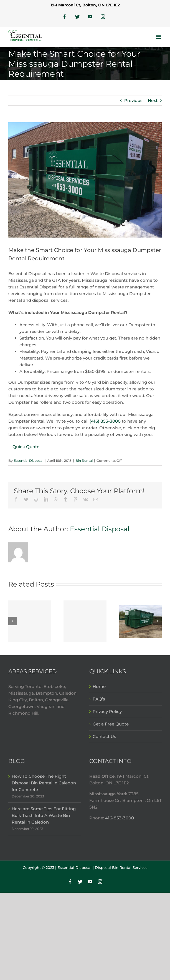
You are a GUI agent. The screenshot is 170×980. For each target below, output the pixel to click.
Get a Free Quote (111, 724)
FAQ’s (99, 699)
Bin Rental (84, 461)
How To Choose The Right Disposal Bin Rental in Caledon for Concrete (44, 783)
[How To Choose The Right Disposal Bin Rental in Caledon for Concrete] (30, 621)
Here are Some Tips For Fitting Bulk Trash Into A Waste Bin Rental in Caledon (44, 815)
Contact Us (104, 736)
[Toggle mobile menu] (159, 37)
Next (153, 100)
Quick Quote (26, 447)
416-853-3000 (119, 818)
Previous (133, 100)
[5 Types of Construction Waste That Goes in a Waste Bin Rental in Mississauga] (140, 621)
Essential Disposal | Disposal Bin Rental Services (102, 867)
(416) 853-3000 (105, 421)
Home (99, 686)
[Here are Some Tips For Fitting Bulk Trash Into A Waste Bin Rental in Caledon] (85, 621)
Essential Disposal (28, 461)
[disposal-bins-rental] (85, 180)
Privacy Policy (107, 711)
